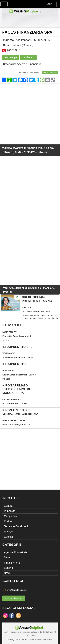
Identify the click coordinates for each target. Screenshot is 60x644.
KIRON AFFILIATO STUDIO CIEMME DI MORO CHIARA (16, 389)
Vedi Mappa (11, 57)
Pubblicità (10, 511)
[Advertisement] (30, 114)
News (7, 573)
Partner (8, 521)
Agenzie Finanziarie (29, 64)
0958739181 (14, 50)
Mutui (7, 557)
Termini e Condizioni (16, 526)
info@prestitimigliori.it (18, 590)
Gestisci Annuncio (50, 72)
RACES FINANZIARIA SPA (27, 32)
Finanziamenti (12, 563)
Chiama (28, 57)
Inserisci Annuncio (14, 598)
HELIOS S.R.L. (12, 325)
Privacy (8, 532)
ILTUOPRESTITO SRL (17, 347)
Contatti (9, 506)
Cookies (9, 537)
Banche (8, 568)
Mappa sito (10, 516)
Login (51, 4)
